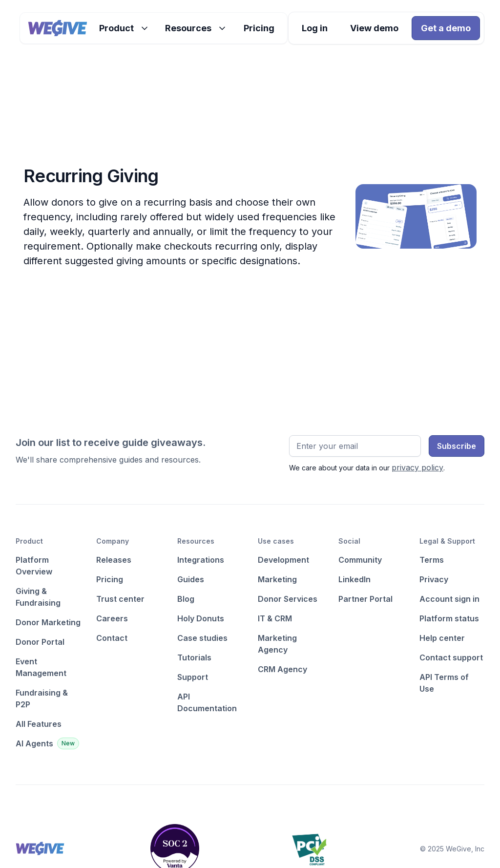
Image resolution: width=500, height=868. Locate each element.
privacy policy (417, 467)
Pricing (259, 28)
